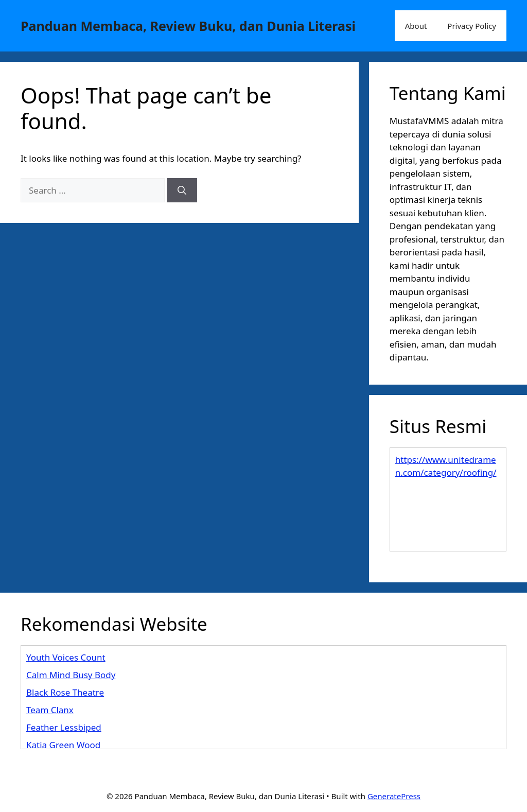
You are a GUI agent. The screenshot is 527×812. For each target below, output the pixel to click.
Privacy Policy (472, 26)
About (416, 26)
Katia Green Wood (63, 745)
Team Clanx (50, 710)
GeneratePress (394, 796)
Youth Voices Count (66, 657)
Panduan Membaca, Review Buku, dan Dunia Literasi (188, 26)
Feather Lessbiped (64, 727)
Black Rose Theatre (65, 692)
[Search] (182, 191)
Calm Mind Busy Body (71, 675)
